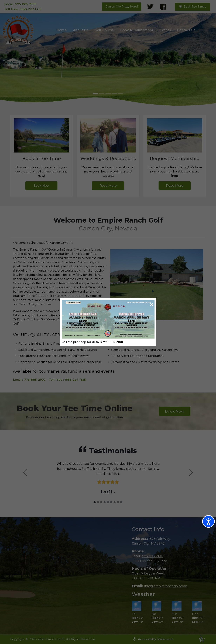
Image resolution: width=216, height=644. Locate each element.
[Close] (152, 305)
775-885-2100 (113, 342)
